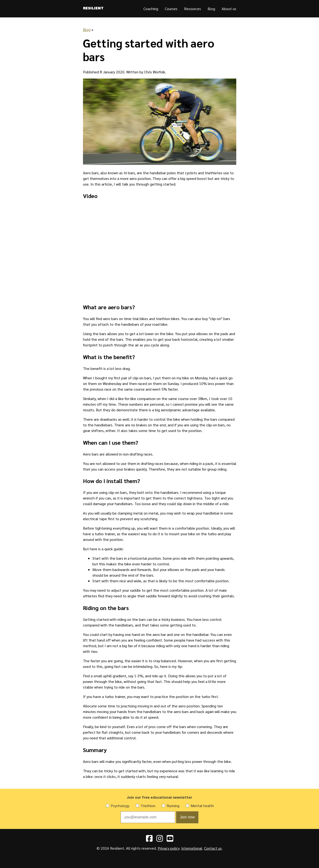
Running (173, 806)
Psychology (120, 806)
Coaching (151, 9)
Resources (193, 9)
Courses (171, 9)
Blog (211, 9)
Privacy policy (169, 848)
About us (229, 9)
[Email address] (148, 817)
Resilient (93, 9)
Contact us (213, 848)
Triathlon (148, 806)
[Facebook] (149, 840)
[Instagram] (160, 840)
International (192, 848)
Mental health (202, 806)
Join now (187, 817)
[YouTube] (170, 840)
